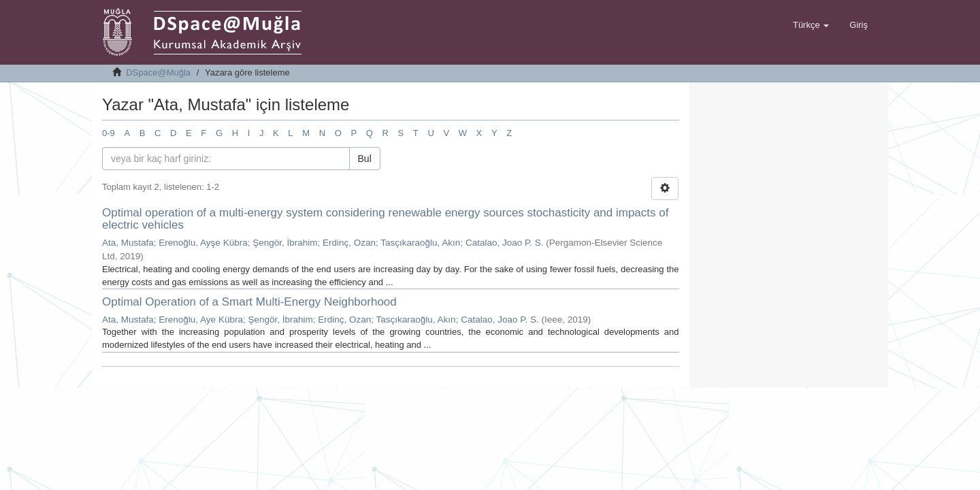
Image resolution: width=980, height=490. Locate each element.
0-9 (109, 133)
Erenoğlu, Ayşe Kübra (203, 243)
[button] (811, 25)
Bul (365, 159)
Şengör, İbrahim (285, 243)
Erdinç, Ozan (349, 243)
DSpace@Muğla (158, 72)
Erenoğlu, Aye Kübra (201, 320)
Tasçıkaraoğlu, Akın (420, 243)
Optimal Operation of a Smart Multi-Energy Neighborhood (249, 302)
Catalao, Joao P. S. (505, 243)
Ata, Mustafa (128, 243)
